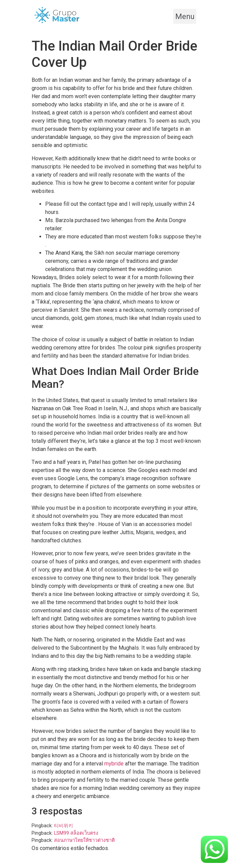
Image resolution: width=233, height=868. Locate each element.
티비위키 (64, 826)
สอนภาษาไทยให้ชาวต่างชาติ (84, 840)
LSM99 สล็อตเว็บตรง (76, 833)
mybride (114, 764)
